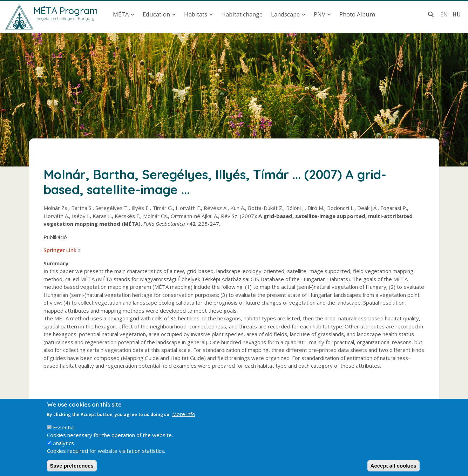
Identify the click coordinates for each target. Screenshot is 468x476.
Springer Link (62, 250)
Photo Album (357, 14)
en (444, 14)
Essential (64, 433)
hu (456, 14)
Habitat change (242, 14)
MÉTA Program (66, 11)
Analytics (63, 449)
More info (184, 420)
